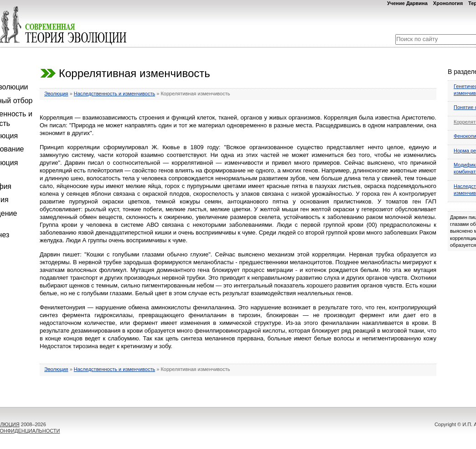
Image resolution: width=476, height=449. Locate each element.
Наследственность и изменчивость (114, 94)
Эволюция (56, 94)
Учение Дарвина (407, 3)
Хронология (448, 3)
